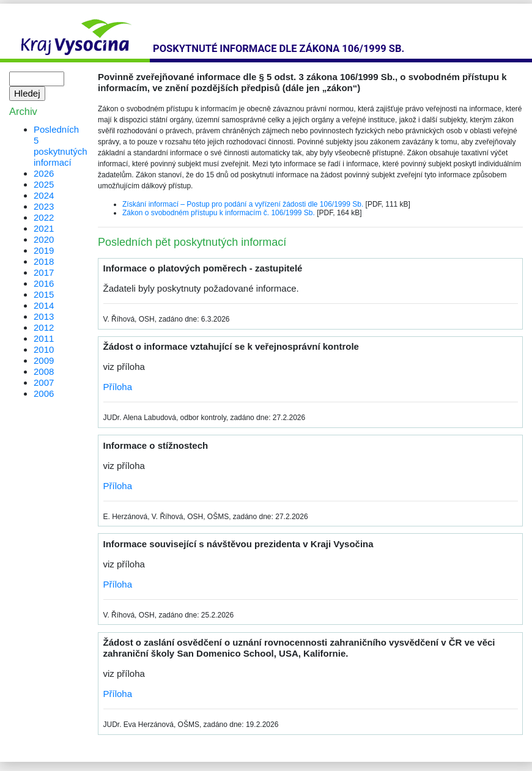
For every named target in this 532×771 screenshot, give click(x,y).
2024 (44, 195)
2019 (44, 250)
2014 (44, 305)
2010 (44, 349)
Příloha (118, 387)
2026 (44, 173)
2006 (44, 393)
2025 (44, 184)
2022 (44, 217)
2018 (44, 261)
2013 (44, 316)
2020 (44, 239)
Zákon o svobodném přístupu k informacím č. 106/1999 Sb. (219, 213)
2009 (44, 360)
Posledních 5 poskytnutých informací (61, 146)
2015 (44, 294)
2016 (44, 283)
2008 (44, 371)
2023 (44, 206)
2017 (44, 272)
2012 (44, 327)
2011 (44, 338)
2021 (44, 228)
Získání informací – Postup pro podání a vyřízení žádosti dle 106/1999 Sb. (243, 204)
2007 (44, 382)
